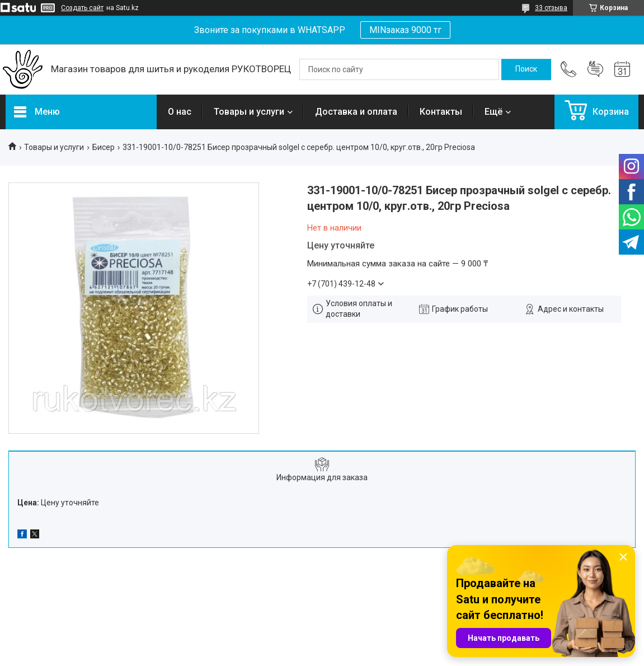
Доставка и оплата (356, 112)
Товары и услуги (249, 112)
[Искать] (526, 69)
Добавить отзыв (595, 69)
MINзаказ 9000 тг (405, 30)
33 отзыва (551, 8)
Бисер (104, 147)
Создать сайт (82, 8)
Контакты (441, 112)
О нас (180, 112)
